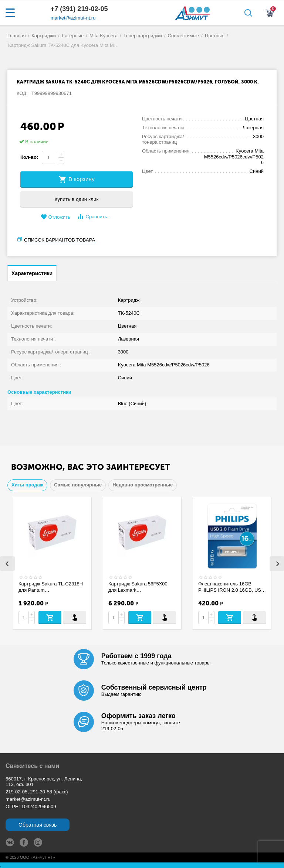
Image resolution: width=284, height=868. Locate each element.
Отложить (55, 217)
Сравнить (92, 217)
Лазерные (73, 36)
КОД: (22, 93)
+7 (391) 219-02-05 (79, 9)
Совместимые (184, 36)
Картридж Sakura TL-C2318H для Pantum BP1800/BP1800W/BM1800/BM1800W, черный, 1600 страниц (51, 587)
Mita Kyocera (104, 36)
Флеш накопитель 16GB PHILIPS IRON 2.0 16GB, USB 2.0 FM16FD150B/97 (231, 587)
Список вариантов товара (60, 240)
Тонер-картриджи (143, 36)
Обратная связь (38, 825)
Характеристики (32, 273)
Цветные (215, 36)
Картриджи (44, 36)
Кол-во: (29, 157)
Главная (17, 36)
